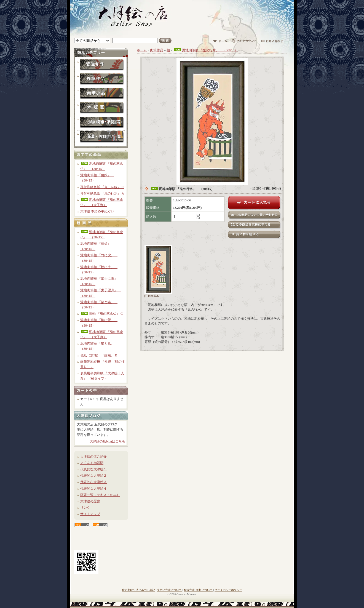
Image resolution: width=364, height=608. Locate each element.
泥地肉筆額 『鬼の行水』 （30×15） (205, 50)
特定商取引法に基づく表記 (138, 590)
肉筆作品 (157, 50)
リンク (85, 508)
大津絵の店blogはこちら (107, 441)
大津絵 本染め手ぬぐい (97, 211)
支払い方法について (169, 590)
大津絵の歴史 (90, 501)
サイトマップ (90, 514)
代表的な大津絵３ (93, 482)
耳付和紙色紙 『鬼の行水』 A (102, 193)
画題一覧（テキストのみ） (100, 495)
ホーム (142, 50)
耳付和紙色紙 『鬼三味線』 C (102, 187)
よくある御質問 (92, 463)
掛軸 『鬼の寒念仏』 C (101, 314)
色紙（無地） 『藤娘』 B (99, 355)
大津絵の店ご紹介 (93, 457)
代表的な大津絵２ (93, 476)
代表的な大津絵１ (93, 469)
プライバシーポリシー (228, 590)
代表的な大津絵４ (93, 489)
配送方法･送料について (198, 590)
